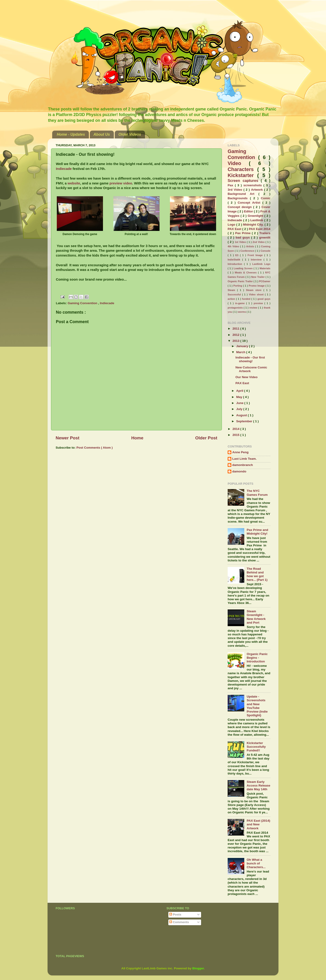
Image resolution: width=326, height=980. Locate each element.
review (254, 308)
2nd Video (259, 242)
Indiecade (64, 169)
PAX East (235, 229)
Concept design (240, 207)
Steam (232, 290)
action (232, 299)
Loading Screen (244, 268)
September (245, 421)
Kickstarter (242, 175)
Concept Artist (250, 203)
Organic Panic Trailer (241, 281)
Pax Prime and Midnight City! (257, 532)
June (240, 403)
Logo (232, 225)
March (241, 352)
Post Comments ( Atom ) (95, 448)
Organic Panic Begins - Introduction (257, 658)
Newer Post (68, 438)
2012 (236, 335)
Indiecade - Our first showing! (250, 359)
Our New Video (247, 377)
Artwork (257, 190)
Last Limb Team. (244, 459)
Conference (248, 251)
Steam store (255, 290)
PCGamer (265, 281)
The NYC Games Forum (257, 493)
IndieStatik (235, 260)
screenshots (253, 185)
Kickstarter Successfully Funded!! (256, 747)
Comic (266, 198)
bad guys (243, 237)
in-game (241, 303)
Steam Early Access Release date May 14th (258, 786)
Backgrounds (239, 198)
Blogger (198, 968)
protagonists (236, 308)
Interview (257, 260)
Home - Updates (71, 134)
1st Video (241, 242)
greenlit (265, 237)
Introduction (236, 264)
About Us (102, 134)
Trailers (265, 233)
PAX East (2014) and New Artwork (258, 824)
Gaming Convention (83, 303)
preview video (121, 183)
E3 (238, 255)
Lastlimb (257, 220)
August (242, 415)
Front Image (256, 255)
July (240, 409)
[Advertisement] (220, 941)
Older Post (206, 438)
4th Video (234, 246)
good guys (264, 299)
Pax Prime (243, 233)
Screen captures (244, 181)
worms (242, 312)
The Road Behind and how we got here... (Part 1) (257, 574)
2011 (236, 329)
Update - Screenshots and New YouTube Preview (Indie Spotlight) (257, 706)
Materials (265, 268)
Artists (251, 246)
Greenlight (256, 216)
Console (265, 251)
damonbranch (243, 465)
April (240, 391)
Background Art (243, 194)
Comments (179, 922)
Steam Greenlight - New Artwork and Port (256, 617)
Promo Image (257, 286)
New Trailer (258, 277)
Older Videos (130, 134)
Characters (242, 169)
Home (137, 438)
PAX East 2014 (260, 229)
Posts (175, 914)
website (74, 183)
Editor (249, 211)
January (243, 346)
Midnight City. (254, 225)
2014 (236, 429)
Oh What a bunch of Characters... (256, 863)
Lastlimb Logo (261, 264)
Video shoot (257, 294)
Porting (238, 286)
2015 (236, 435)
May (240, 397)
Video (238, 163)
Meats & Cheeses (246, 273)
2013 (236, 341)
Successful (235, 294)
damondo (239, 471)
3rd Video (235, 190)
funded (247, 299)
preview (259, 303)
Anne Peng (240, 452)
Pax (231, 185)
